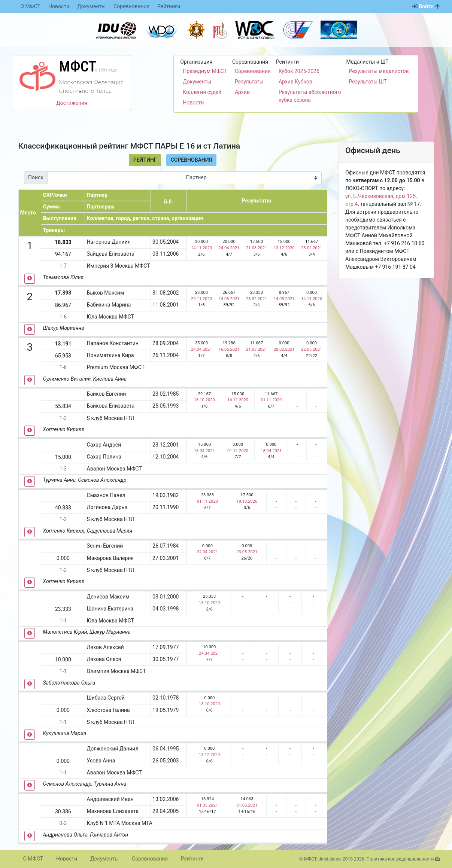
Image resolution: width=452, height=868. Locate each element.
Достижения (72, 103)
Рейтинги (169, 6)
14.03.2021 (229, 299)
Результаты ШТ (368, 82)
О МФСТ (31, 6)
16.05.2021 (229, 349)
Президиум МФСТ (205, 71)
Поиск (36, 177)
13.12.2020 (284, 248)
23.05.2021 (247, 552)
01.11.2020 (271, 400)
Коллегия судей (202, 92)
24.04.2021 (229, 248)
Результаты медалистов (379, 71)
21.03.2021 (257, 248)
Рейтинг (145, 160)
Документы (91, 6)
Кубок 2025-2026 (299, 71)
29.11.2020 (201, 299)
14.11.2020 (201, 248)
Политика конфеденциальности (400, 859)
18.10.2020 (204, 400)
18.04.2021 (204, 451)
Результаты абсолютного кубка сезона (310, 96)
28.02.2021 (312, 248)
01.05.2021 (207, 805)
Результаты (249, 82)
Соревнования (131, 6)
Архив (242, 92)
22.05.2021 (312, 349)
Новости (59, 6)
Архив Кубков (295, 82)
